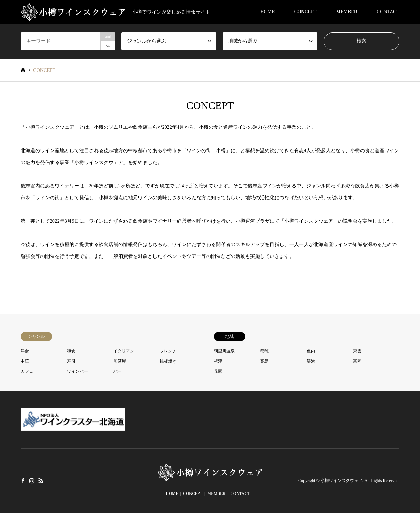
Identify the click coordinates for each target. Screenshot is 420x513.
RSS (41, 480)
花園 (218, 371)
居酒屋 (120, 361)
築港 (311, 361)
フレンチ (168, 351)
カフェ (27, 371)
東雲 (357, 351)
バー (118, 371)
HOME (267, 12)
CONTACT (388, 12)
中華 (25, 361)
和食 (71, 351)
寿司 (71, 361)
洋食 (25, 351)
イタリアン (124, 351)
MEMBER (347, 12)
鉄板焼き (168, 361)
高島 (264, 361)
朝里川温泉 (224, 351)
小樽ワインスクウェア (342, 481)
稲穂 (264, 351)
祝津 (218, 361)
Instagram (32, 480)
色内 (311, 351)
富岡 (357, 361)
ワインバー (77, 371)
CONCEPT (306, 12)
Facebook (23, 480)
